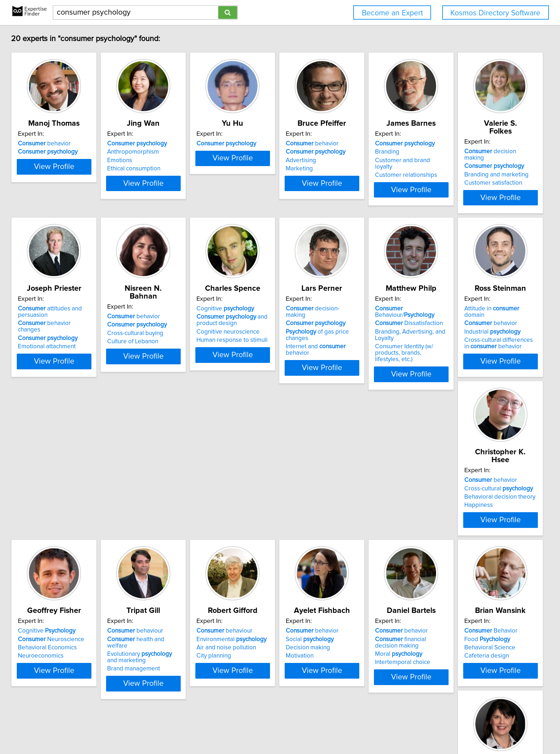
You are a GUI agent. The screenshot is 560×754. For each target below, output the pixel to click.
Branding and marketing (51, 324)
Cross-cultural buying (261, 324)
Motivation (140, 659)
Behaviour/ (63, 471)
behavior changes (164, 322)
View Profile (64, 196)
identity (472, 643)
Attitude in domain (164, 471)
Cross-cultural (267, 479)
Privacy (249, 728)
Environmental (54, 643)
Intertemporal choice (261, 666)
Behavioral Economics (370, 488)
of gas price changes (491, 324)
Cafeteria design (363, 659)
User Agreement (281, 728)
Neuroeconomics (363, 496)
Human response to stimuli (376, 339)
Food (363, 643)
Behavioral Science (366, 651)
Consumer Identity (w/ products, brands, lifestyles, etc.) (61, 505)
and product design (376, 319)
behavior (45, 144)
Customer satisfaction (48, 332)
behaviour (476, 471)
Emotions (139, 160)
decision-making (484, 307)
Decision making (148, 651)
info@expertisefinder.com (190, 728)
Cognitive (369, 307)
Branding (460, 152)
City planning (36, 659)
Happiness (247, 496)
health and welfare (487, 479)
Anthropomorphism (152, 152)
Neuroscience (374, 479)
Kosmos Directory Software (495, 13)
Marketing (354, 169)
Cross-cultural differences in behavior (163, 499)
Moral (257, 658)
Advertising (356, 160)
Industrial (154, 488)
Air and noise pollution (49, 651)
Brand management (474, 502)
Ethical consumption (153, 169)
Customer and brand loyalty (484, 160)
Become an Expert (392, 13)
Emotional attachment (155, 339)
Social (150, 643)
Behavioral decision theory (269, 488)
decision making (55, 307)
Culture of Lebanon (259, 332)
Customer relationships (479, 169)
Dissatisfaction (53, 479)
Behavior (367, 634)
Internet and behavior (490, 332)
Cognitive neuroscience (372, 330)
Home (230, 728)
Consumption (465, 659)
